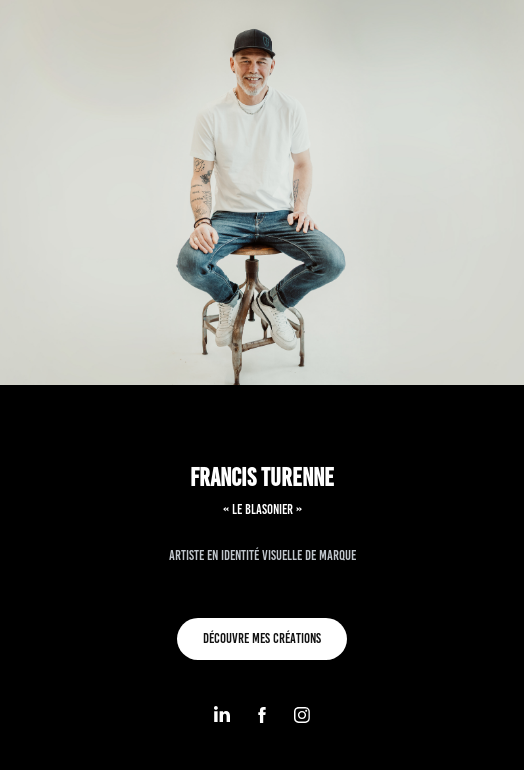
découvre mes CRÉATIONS (262, 638)
